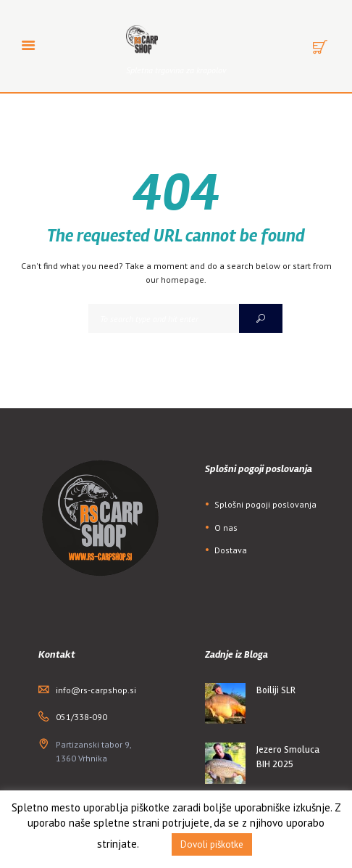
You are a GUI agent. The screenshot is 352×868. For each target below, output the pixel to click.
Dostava (231, 550)
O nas (226, 528)
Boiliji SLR (276, 690)
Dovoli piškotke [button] (212, 844)
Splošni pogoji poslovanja (265, 504)
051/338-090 (81, 717)
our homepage (175, 280)
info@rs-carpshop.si (96, 690)
